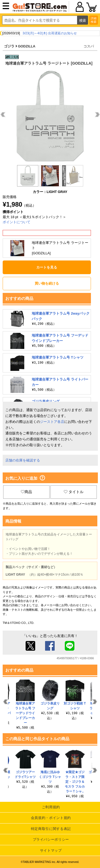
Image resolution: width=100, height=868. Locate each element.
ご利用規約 (51, 807)
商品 (26, 492)
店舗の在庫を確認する (23, 460)
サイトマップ (51, 850)
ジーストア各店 (52, 422)
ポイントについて (17, 222)
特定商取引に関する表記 (51, 829)
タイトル (74, 492)
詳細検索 (94, 20)
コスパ (89, 46)
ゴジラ (9, 46)
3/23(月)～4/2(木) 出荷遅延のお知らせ (50, 33)
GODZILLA (27, 46)
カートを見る (47, 267)
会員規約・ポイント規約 (51, 818)
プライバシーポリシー (51, 839)
